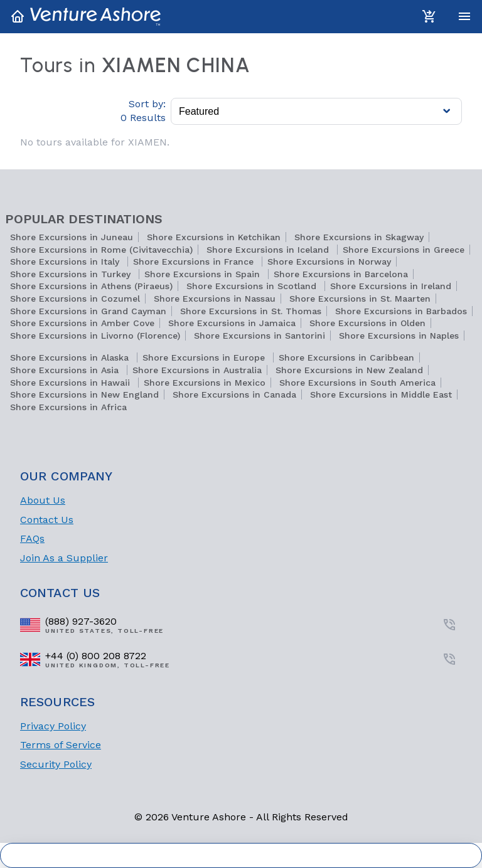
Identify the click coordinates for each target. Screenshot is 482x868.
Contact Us (47, 520)
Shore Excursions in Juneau (72, 237)
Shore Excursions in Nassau (215, 299)
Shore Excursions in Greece (404, 250)
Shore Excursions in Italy (66, 262)
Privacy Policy (53, 726)
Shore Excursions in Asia (66, 370)
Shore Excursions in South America (357, 383)
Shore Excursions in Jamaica (232, 323)
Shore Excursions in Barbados (401, 311)
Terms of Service (61, 745)
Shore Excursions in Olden (367, 323)
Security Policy (56, 764)
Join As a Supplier (64, 558)
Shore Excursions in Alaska (71, 357)
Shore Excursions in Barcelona (341, 274)
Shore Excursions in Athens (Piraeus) (91, 286)
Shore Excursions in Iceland (269, 250)
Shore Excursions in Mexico (205, 383)
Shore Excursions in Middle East (381, 394)
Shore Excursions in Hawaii (72, 383)
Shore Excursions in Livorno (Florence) (95, 336)
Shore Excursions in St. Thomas (251, 311)
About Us (43, 500)
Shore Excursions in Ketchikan (214, 237)
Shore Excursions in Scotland (253, 286)
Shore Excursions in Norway (329, 262)
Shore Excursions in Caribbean (346, 357)
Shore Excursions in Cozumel (75, 299)
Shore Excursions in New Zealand (349, 370)
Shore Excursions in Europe (205, 357)
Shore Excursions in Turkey (72, 274)
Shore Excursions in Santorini (260, 336)
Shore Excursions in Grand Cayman (88, 311)
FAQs (32, 538)
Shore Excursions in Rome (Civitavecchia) (101, 250)
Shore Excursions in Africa (68, 407)
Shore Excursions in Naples (399, 336)
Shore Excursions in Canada (234, 394)
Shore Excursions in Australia (197, 370)
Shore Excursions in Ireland (391, 286)
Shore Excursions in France (195, 262)
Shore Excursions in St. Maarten (360, 299)
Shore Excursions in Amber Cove (82, 323)
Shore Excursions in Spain (204, 274)
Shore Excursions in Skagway (359, 237)
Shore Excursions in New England (84, 394)
